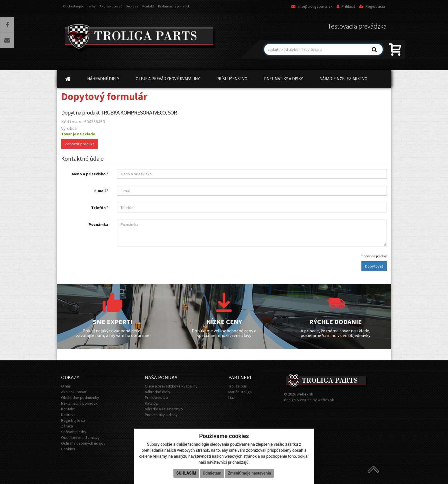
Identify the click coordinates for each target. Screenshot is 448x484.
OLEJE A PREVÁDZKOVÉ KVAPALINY (168, 79)
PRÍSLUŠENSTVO (232, 79)
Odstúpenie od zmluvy (80, 437)
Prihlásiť (346, 6)
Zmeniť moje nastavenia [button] (249, 473)
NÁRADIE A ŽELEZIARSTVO (343, 79)
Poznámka (98, 224)
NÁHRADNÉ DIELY (103, 79)
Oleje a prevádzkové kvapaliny (171, 386)
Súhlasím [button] (186, 473)
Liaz (232, 397)
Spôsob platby (74, 432)
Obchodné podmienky (79, 6)
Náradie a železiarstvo (164, 409)
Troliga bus (238, 386)
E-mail (101, 191)
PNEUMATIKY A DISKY (283, 79)
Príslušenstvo (156, 397)
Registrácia (372, 6)
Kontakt (148, 6)
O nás (66, 386)
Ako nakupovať (111, 6)
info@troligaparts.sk (312, 6)
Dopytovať (374, 266)
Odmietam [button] (212, 473)
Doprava (132, 6)
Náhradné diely (158, 392)
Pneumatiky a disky (161, 415)
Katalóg (151, 403)
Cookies (68, 449)
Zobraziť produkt (79, 144)
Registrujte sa (73, 420)
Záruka (67, 426)
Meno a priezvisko (90, 174)
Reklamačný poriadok (174, 6)
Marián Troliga (240, 392)
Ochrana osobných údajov (83, 443)
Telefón (100, 208)
